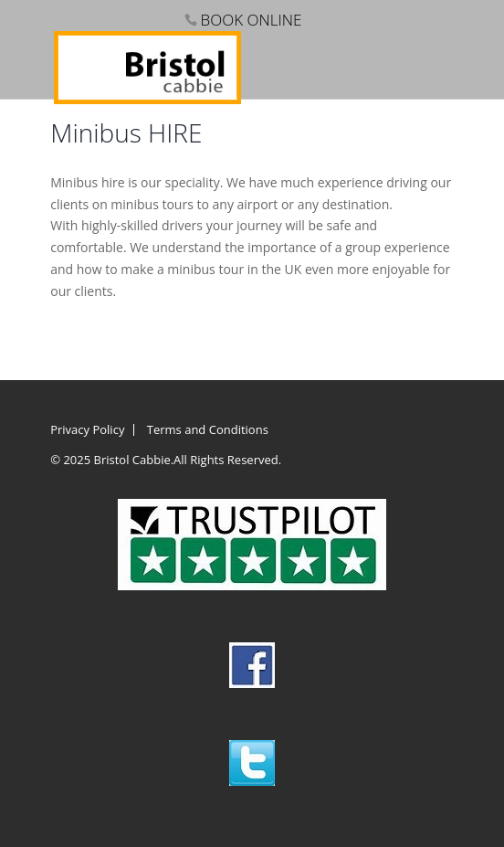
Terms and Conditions (208, 429)
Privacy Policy (87, 429)
